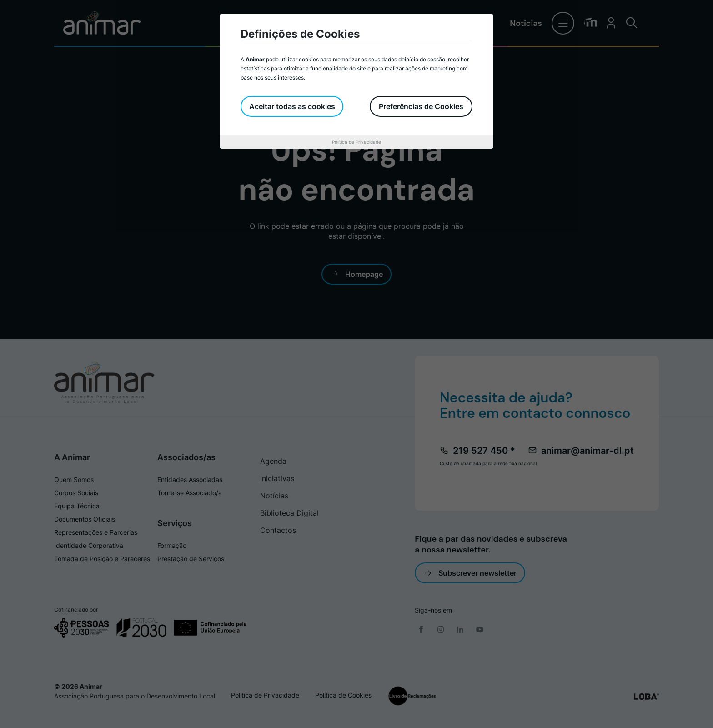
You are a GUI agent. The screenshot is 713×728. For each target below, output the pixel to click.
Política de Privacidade (356, 142)
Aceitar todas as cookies (293, 106)
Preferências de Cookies (421, 106)
